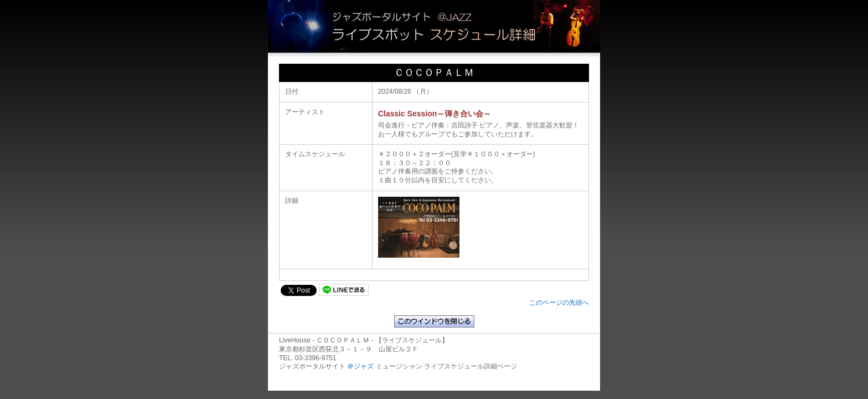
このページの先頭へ (559, 303)
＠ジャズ (360, 366)
